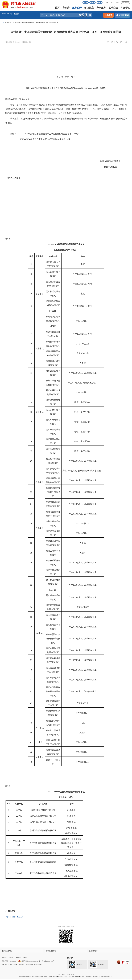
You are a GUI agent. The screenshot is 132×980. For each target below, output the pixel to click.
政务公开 (77, 8)
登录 (112, 2)
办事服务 (101, 8)
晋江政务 (75, 965)
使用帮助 (5, 958)
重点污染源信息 (52, 23)
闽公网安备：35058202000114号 (29, 962)
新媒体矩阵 (70, 959)
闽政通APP (97, 965)
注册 (117, 2)
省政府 (93, 2)
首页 (57, 8)
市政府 (100, 2)
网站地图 (18, 958)
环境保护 (42, 23)
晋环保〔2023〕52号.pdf (14, 917)
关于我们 (25, 958)
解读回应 (89, 8)
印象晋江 (125, 8)
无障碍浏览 (122, 15)
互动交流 (113, 8)
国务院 (86, 2)
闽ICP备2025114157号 (48, 962)
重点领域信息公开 (31, 23)
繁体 (107, 2)
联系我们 (11, 958)
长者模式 (108, 15)
